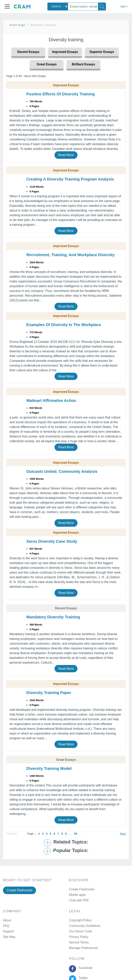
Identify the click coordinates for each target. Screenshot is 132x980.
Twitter (82, 978)
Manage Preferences (83, 948)
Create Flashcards (19, 890)
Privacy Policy (79, 937)
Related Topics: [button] (71, 842)
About (7, 920)
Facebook (85, 968)
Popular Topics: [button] (71, 850)
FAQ (6, 926)
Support (8, 931)
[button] (7, 7)
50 (76, 834)
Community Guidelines (85, 926)
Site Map (9, 937)
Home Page (17, 25)
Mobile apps (77, 895)
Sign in (124, 7)
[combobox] (58, 7)
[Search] (102, 7)
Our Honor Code (80, 931)
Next (123, 834)
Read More (66, 155)
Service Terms (79, 942)
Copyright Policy (80, 920)
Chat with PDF (79, 900)
